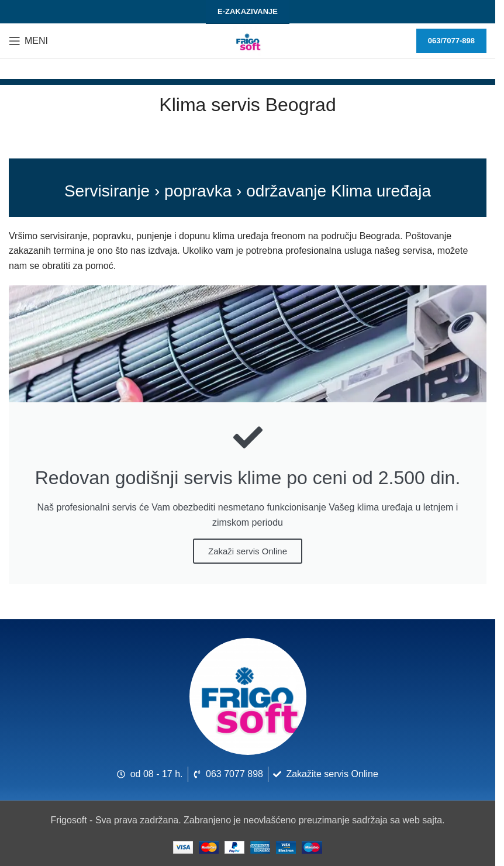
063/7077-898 (451, 41)
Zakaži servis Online (248, 551)
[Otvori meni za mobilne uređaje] (28, 41)
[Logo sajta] (248, 40)
